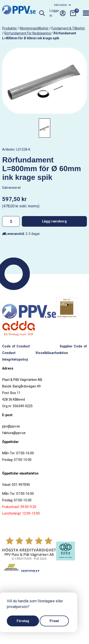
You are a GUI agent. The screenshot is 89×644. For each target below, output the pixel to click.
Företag (23, 621)
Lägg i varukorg (54, 221)
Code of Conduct (16, 346)
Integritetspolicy (15, 359)
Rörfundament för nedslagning (27, 33)
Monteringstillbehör (34, 28)
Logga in (58, 13)
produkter (10, 28)
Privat (54, 621)
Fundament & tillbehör (68, 28)
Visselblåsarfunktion (52, 353)
